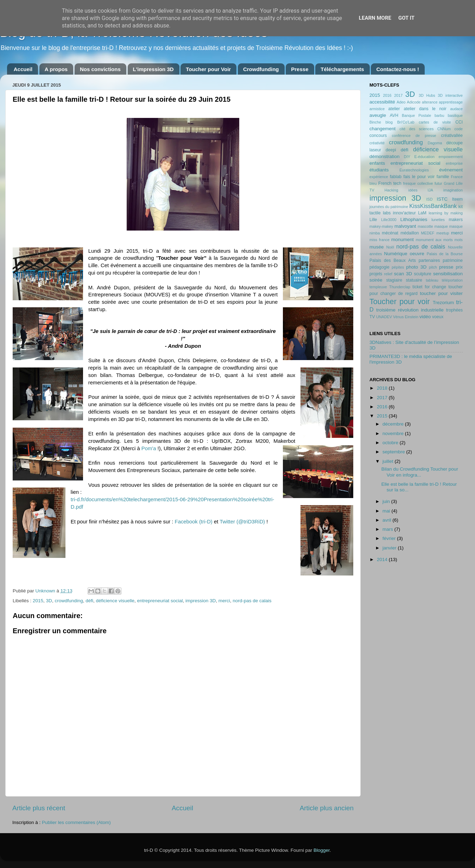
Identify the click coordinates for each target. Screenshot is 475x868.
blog (389, 122)
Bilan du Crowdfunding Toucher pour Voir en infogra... (420, 472)
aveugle (378, 115)
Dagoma (435, 143)
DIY (407, 157)
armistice (377, 109)
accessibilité (382, 102)
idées (413, 190)
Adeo (401, 102)
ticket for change (429, 287)
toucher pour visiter (441, 293)
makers (456, 220)
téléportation (452, 280)
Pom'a (149, 448)
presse (446, 267)
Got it (406, 18)
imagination (453, 190)
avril (388, 520)
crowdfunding (69, 601)
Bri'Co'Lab (406, 122)
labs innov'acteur (399, 213)
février (390, 538)
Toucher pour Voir (208, 69)
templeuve (378, 287)
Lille (373, 220)
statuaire (414, 280)
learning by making (446, 213)
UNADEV (384, 317)
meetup (443, 233)
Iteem (457, 199)
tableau (432, 280)
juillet (389, 461)
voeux (438, 317)
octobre (391, 443)
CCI (459, 122)
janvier (390, 548)
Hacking (391, 190)
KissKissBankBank (433, 206)
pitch (433, 267)
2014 (383, 559)
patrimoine (453, 260)
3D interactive (450, 95)
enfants (377, 163)
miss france (379, 240)
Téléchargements (342, 69)
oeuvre (417, 254)
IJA (430, 190)
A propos (56, 69)
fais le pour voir (419, 177)
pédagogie (379, 267)
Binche (375, 122)
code (459, 129)
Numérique (396, 254)
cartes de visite (435, 122)
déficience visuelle (115, 601)
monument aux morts (434, 240)
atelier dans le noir (425, 109)
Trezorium (443, 303)
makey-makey (381, 226)
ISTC (442, 199)
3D (49, 601)
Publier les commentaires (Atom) (76, 822)
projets (376, 274)
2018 (383, 388)
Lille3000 (389, 220)
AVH (394, 115)
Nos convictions (100, 69)
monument (403, 240)
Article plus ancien (327, 808)
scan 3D (403, 274)
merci (224, 601)
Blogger (322, 850)
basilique (455, 115)
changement (382, 129)
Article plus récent (39, 808)
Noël (390, 247)
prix (459, 267)
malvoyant (405, 226)
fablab (396, 177)
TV (372, 317)
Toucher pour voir (400, 301)
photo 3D (416, 267)
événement (451, 170)
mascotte (425, 226)
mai (387, 511)
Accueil (23, 69)
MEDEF (427, 233)
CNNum (444, 129)
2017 (398, 95)
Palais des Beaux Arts (393, 260)
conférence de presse (414, 136)
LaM (422, 213)
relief (388, 274)
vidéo (425, 317)
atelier (394, 109)
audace (457, 109)
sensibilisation (448, 274)
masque (441, 226)
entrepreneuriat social (160, 601)
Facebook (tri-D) (194, 522)
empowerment (451, 157)
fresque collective (418, 183)
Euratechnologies (414, 170)
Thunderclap (400, 287)
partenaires (429, 260)
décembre (394, 424)
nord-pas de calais (252, 601)
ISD (430, 199)
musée (377, 247)
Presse (300, 69)
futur (438, 183)
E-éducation (424, 157)
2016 (387, 95)
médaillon (410, 233)
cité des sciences (416, 129)
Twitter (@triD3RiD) (242, 522)
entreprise (454, 163)
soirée (376, 280)
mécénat (390, 233)
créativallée (452, 136)
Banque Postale (416, 115)
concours (378, 136)
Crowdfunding (261, 69)
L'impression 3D (153, 69)
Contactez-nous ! (398, 69)
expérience (379, 177)
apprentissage (451, 102)
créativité (377, 143)
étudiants (379, 170)
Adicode (414, 102)
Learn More (375, 18)
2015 (38, 601)
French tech (390, 183)
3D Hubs (427, 95)
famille (443, 177)
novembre (394, 433)
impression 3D (201, 601)
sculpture (423, 274)
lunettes (438, 220)
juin (387, 501)
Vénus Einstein (406, 317)
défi (89, 601)
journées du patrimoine (389, 207)
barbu (439, 115)
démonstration (385, 156)
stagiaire (394, 280)
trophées (454, 310)
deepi (391, 150)
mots (459, 240)
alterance (430, 102)
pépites (398, 267)
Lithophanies (414, 219)
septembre (394, 452)
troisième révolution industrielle (410, 310)
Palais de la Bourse (445, 254)
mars (388, 529)
